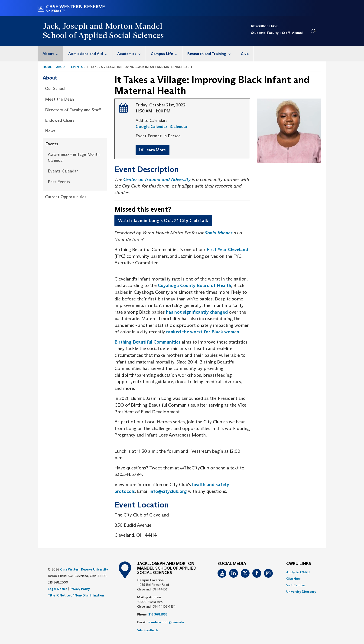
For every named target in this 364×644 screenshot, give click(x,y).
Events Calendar (63, 171)
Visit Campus (296, 585)
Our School (55, 89)
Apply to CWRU (298, 572)
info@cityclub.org (168, 491)
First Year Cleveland (227, 249)
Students (258, 33)
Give (245, 54)
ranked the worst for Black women (203, 332)
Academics (131, 54)
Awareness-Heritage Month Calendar (74, 157)
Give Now (293, 579)
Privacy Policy (80, 589)
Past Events (59, 182)
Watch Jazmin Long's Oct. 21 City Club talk (163, 220)
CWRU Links (299, 564)
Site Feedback (148, 630)
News (50, 131)
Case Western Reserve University (84, 569)
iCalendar (179, 127)
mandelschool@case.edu (166, 622)
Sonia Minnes (219, 233)
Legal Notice (57, 589)
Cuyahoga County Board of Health (195, 285)
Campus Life (166, 54)
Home (47, 67)
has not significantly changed (197, 312)
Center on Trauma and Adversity (157, 179)
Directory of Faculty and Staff (73, 110)
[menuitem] (50, 54)
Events (77, 67)
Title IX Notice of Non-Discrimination (76, 595)
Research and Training (211, 54)
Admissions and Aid (90, 54)
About (53, 54)
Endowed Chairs (60, 120)
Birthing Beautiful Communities (148, 342)
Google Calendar (151, 127)
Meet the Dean (59, 99)
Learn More (153, 150)
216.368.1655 (158, 614)
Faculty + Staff (279, 33)
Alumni (297, 33)
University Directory (301, 592)
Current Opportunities (66, 197)
